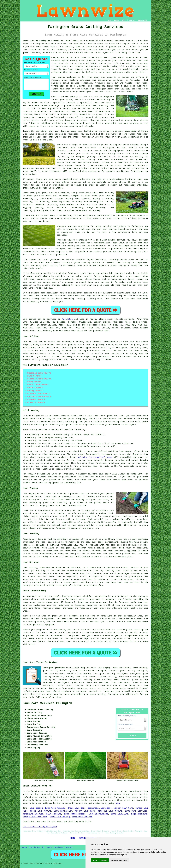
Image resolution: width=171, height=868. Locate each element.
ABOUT (124, 20)
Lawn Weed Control (82, 817)
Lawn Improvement (98, 814)
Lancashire (95, 691)
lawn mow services (98, 683)
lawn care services (54, 674)
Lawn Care (69, 847)
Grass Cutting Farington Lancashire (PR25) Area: (51, 41)
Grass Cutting (34, 847)
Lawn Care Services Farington (47, 703)
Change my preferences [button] (119, 860)
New (43, 847)
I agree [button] (95, 860)
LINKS (116, 20)
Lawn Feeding (54, 814)
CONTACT (132, 20)
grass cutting (103, 226)
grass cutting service (50, 134)
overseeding (100, 596)
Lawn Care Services (136, 811)
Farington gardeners (54, 668)
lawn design (138, 218)
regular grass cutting (70, 685)
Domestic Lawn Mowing (110, 811)
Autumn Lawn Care (85, 811)
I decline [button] (104, 860)
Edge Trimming (139, 814)
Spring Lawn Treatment (35, 817)
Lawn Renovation (63, 811)
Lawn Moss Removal (55, 808)
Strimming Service (33, 814)
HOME (110, 20)
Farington (67, 319)
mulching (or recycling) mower (95, 457)
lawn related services (58, 691)
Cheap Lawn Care (77, 808)
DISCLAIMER (143, 20)
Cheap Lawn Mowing (41, 811)
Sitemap (24, 847)
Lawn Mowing (59, 847)
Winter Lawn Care (124, 808)
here (118, 803)
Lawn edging (29, 494)
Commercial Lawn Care (100, 808)
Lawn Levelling (120, 814)
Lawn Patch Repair (75, 814)
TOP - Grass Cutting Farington (40, 827)
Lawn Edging (36, 808)
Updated (49, 847)
